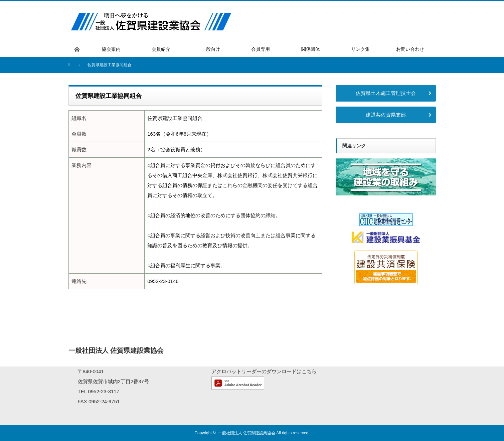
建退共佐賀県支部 (386, 115)
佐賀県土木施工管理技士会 (386, 93)
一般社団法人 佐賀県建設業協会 (247, 433)
